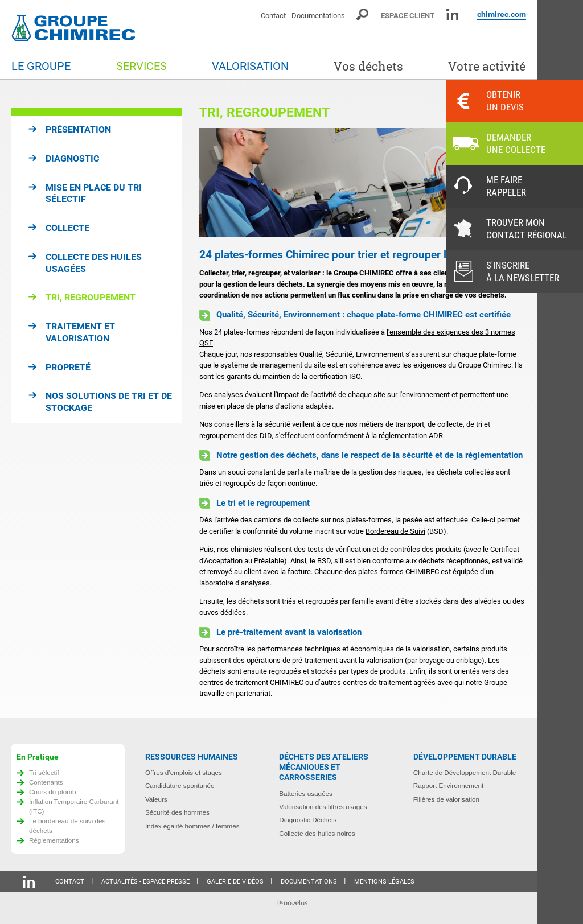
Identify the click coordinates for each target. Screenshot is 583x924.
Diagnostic (72, 158)
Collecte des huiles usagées (94, 263)
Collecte (67, 228)
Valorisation (250, 66)
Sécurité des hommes (177, 812)
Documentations (318, 16)
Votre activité (487, 66)
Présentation (78, 129)
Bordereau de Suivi (395, 531)
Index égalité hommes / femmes (192, 826)
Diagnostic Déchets (308, 820)
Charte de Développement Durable (465, 772)
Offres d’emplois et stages (184, 772)
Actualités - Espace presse (145, 882)
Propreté (68, 367)
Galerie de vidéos (235, 882)
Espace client (408, 16)
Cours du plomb (53, 792)
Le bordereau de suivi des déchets (67, 826)
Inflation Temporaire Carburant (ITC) (74, 806)
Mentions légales (384, 882)
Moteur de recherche (363, 15)
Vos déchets (368, 66)
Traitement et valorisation (80, 332)
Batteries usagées (306, 793)
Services (141, 66)
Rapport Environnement (448, 785)
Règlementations (54, 840)
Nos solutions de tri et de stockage (109, 402)
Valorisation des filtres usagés (323, 807)
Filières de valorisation (446, 799)
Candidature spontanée (180, 785)
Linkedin (452, 15)
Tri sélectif (44, 772)
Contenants (46, 782)
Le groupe (41, 66)
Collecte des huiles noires (317, 833)
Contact (273, 16)
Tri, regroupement (91, 297)
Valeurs (156, 799)
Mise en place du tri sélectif (94, 193)
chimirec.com (502, 14)
